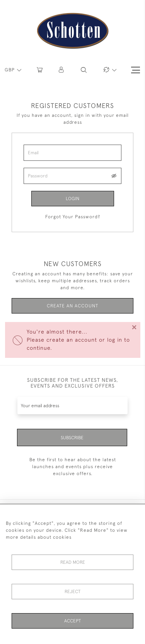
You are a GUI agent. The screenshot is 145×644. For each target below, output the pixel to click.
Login (72, 199)
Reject (72, 592)
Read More (73, 562)
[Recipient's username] (72, 405)
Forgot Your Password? (73, 217)
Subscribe (72, 438)
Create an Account (72, 306)
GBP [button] (10, 70)
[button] (62, 70)
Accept (72, 621)
